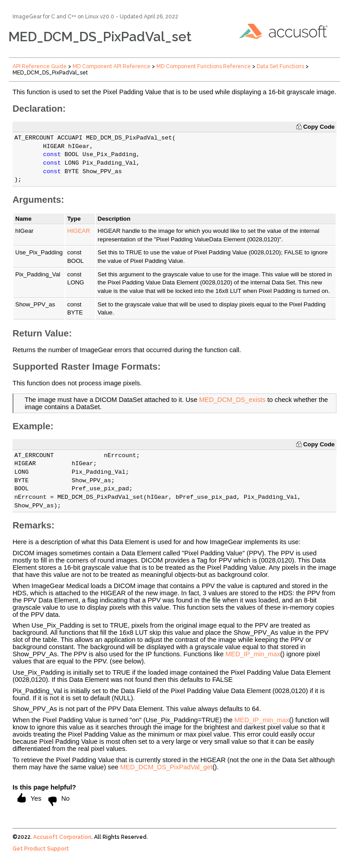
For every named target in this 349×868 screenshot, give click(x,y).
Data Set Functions (280, 66)
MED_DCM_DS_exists (232, 400)
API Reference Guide (40, 66)
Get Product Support (41, 849)
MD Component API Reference (112, 66)
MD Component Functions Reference (204, 66)
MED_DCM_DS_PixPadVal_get (166, 767)
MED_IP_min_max (253, 654)
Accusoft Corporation (62, 837)
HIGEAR (79, 231)
